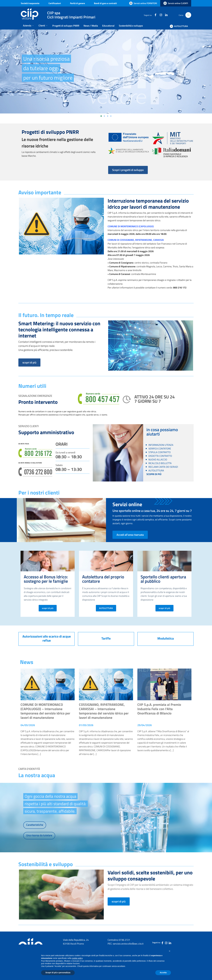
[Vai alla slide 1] (101, 116)
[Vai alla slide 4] (111, 116)
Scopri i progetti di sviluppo (128, 170)
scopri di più (29, 362)
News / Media (91, 26)
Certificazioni (55, 3)
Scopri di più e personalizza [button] (58, 973)
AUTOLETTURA (106, 608)
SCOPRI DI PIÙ (154, 474)
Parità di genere (77, 3)
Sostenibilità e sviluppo (131, 26)
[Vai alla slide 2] (104, 116)
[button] (170, 951)
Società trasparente (30, 3)
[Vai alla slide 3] (108, 116)
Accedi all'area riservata (130, 535)
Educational (108, 26)
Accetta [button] (163, 973)
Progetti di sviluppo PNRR (66, 26)
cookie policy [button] (77, 958)
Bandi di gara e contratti (105, 3)
